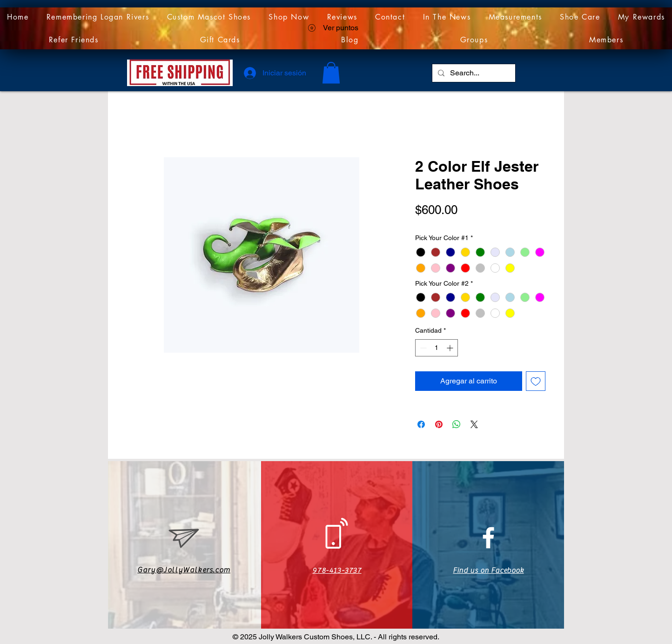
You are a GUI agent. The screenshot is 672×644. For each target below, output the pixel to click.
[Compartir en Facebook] (421, 424)
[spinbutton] (437, 348)
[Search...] (473, 73)
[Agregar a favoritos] (536, 381)
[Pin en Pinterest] (439, 424)
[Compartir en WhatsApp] (457, 424)
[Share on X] (474, 424)
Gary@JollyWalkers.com (184, 570)
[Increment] (451, 348)
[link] (331, 73)
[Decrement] (422, 348)
